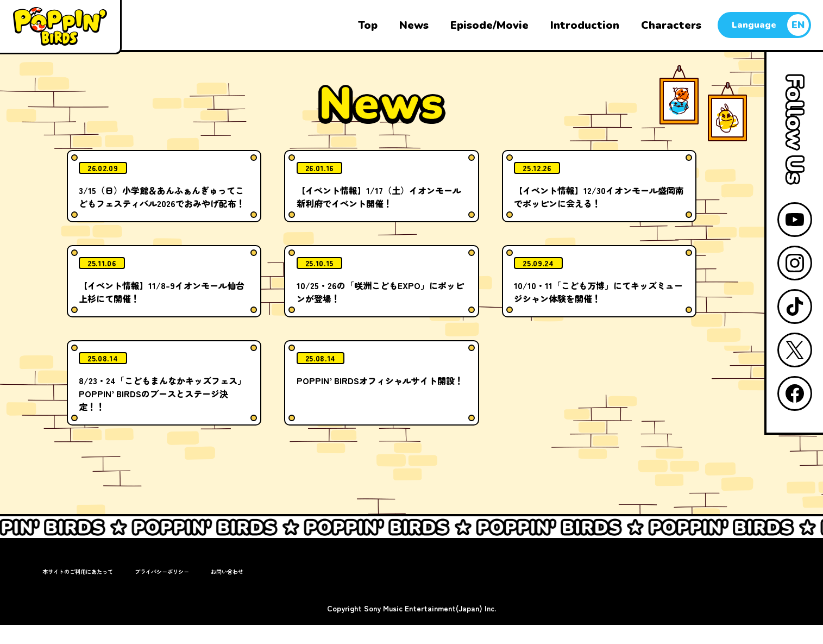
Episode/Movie (489, 25)
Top (368, 25)
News (414, 25)
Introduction (585, 25)
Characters (671, 25)
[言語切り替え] (764, 25)
